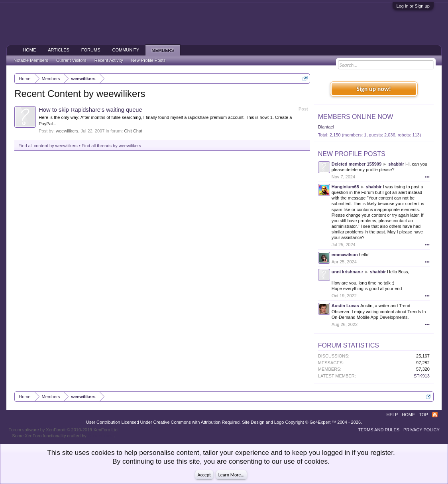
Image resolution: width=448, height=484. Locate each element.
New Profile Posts (352, 154)
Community (126, 50)
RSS (435, 415)
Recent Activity (109, 60)
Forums (91, 50)
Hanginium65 (345, 187)
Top (423, 415)
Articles (59, 50)
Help (392, 415)
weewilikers (67, 131)
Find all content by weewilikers (48, 146)
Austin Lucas (345, 306)
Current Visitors (71, 60)
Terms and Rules (379, 430)
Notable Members (31, 60)
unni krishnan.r (347, 272)
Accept (204, 475)
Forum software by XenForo (64, 430)
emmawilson (345, 255)
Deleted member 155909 (357, 164)
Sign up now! (374, 89)
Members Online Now (356, 117)
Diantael (326, 127)
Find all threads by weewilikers (111, 146)
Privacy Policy (421, 430)
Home (29, 50)
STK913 (422, 376)
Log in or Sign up (413, 6)
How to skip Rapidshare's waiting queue (90, 110)
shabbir (396, 164)
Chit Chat (133, 131)
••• (427, 177)
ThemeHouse (101, 436)
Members (163, 50)
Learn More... (232, 475)
